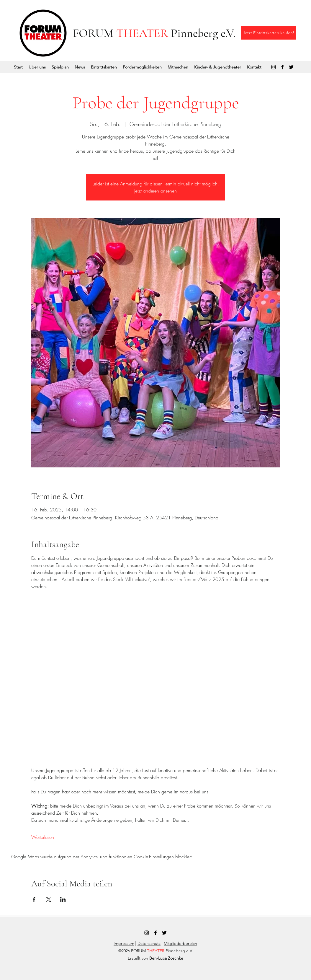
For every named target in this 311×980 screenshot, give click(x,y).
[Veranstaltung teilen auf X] (49, 899)
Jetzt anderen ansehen (155, 191)
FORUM (95, 33)
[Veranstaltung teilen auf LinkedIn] (63, 899)
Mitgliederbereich (180, 943)
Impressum (124, 943)
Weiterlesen (43, 837)
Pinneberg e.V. (202, 33)
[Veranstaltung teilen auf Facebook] (34, 899)
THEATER (142, 33)
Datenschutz (149, 943)
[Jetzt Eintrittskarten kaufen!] (268, 33)
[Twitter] (291, 67)
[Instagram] (274, 67)
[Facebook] (282, 67)
